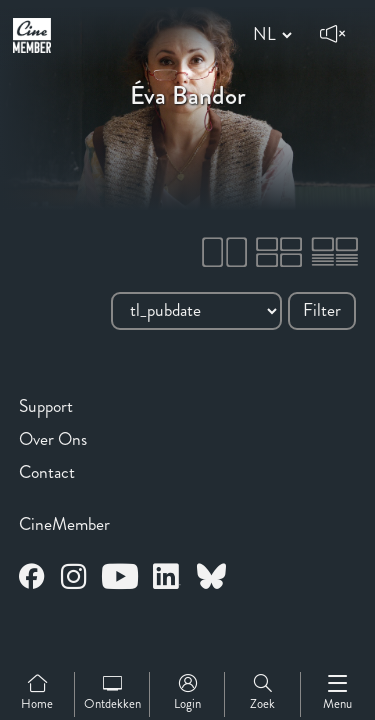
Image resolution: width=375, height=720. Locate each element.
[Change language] (269, 35)
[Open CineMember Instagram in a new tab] (74, 579)
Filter (322, 310)
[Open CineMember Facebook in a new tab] (32, 579)
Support (46, 406)
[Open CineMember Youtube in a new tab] (120, 579)
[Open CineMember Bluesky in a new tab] (211, 579)
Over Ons (53, 439)
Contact (47, 472)
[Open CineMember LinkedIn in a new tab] (167, 579)
